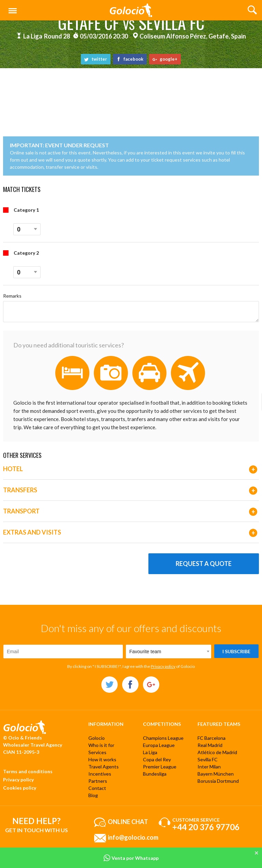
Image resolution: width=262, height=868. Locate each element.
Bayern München (216, 774)
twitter (96, 59)
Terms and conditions (28, 771)
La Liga (150, 752)
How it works (102, 759)
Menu (11, 8)
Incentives (100, 774)
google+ (165, 59)
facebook (130, 59)
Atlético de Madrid (217, 752)
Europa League (159, 745)
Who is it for (101, 745)
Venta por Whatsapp (131, 858)
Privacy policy (163, 666)
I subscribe (236, 651)
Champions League (163, 738)
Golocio (97, 738)
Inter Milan (209, 767)
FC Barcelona (212, 738)
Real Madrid (210, 745)
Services (97, 752)
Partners (98, 781)
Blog (93, 795)
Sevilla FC (208, 759)
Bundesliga (155, 774)
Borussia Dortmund (218, 781)
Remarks (12, 296)
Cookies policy (20, 788)
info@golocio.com (133, 837)
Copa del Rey (157, 759)
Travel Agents (104, 767)
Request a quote (204, 564)
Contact (97, 788)
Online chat (128, 821)
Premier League (160, 767)
